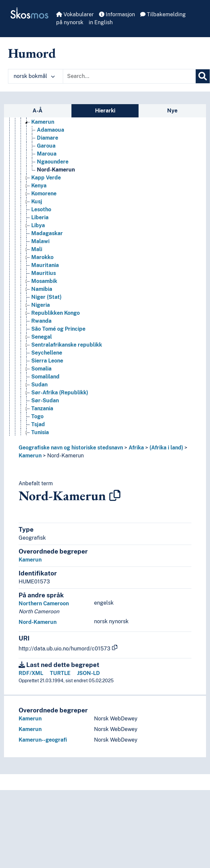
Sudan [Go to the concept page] (39, 385)
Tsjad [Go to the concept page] (38, 424)
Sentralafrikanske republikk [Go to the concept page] (67, 345)
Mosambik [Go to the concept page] (44, 281)
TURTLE (60, 673)
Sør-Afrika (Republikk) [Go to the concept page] (60, 393)
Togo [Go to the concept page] (37, 416)
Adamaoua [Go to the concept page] (51, 130)
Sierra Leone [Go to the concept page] (47, 361)
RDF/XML (31, 673)
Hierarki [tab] (105, 111)
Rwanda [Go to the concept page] (41, 321)
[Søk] (203, 76)
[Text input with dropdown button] (129, 76)
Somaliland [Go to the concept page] (45, 377)
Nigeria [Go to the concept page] (41, 305)
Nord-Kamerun (65, 456)
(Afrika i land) (166, 448)
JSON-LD (89, 673)
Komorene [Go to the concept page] (44, 194)
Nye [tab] (172, 111)
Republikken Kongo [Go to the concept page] (55, 313)
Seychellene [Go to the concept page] (47, 353)
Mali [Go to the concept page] (37, 249)
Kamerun (30, 456)
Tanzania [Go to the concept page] (42, 408)
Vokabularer (75, 14)
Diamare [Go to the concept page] (48, 138)
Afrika (136, 448)
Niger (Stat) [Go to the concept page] (46, 297)
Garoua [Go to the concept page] (46, 146)
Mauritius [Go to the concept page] (44, 273)
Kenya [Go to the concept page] (39, 186)
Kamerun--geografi (43, 740)
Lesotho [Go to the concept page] (41, 209)
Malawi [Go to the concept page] (40, 241)
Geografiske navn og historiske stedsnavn (71, 448)
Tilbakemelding (163, 14)
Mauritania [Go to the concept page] (45, 265)
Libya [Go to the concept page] (38, 225)
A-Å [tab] (38, 111)
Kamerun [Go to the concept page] (43, 122)
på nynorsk (70, 22)
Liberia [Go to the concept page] (40, 217)
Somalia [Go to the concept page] (41, 369)
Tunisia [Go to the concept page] (40, 432)
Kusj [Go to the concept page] (37, 201)
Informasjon (117, 14)
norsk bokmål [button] (34, 76)
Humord (32, 53)
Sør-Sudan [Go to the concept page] (45, 401)
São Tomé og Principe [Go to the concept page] (58, 329)
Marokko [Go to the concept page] (42, 257)
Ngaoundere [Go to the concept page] (53, 162)
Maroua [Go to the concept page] (47, 154)
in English (101, 22)
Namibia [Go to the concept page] (42, 289)
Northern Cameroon (44, 603)
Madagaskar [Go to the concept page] (47, 233)
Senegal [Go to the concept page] (42, 337)
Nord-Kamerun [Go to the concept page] (56, 170)
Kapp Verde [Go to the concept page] (46, 178)
